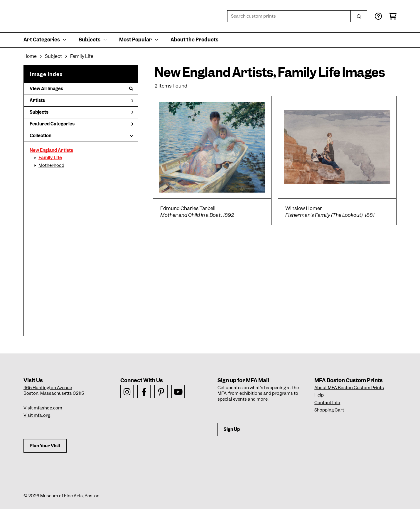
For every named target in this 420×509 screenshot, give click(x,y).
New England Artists (51, 150)
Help (319, 395)
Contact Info (327, 403)
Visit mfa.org (37, 415)
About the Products (194, 40)
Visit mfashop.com (43, 408)
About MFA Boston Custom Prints (349, 388)
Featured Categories (81, 124)
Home (30, 56)
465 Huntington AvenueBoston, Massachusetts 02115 (54, 391)
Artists (81, 100)
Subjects (81, 112)
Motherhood (51, 165)
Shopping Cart (329, 410)
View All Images (81, 89)
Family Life (50, 158)
